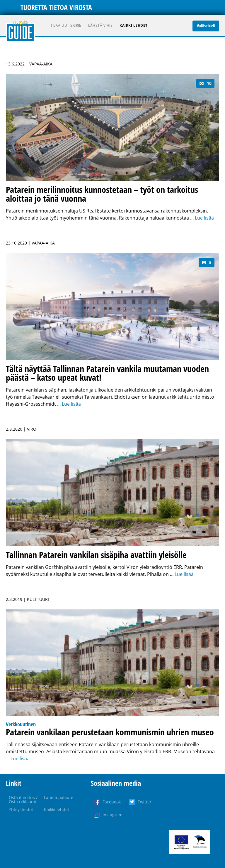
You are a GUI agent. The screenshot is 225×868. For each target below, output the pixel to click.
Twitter (145, 802)
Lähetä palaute (59, 797)
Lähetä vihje (100, 25)
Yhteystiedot (21, 809)
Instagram (112, 815)
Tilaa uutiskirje (66, 25)
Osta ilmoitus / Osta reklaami (23, 799)
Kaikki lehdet (134, 25)
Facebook (112, 802)
